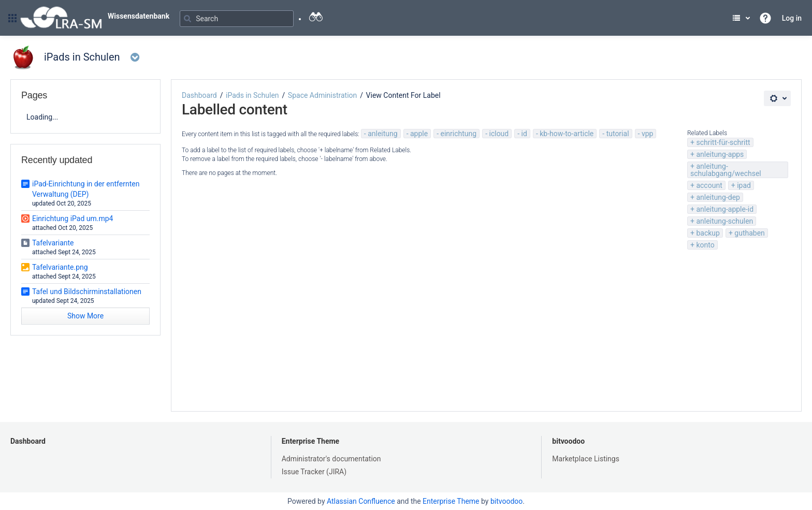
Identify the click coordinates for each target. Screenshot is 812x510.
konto (705, 245)
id (524, 134)
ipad (744, 185)
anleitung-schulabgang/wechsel (726, 170)
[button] (12, 18)
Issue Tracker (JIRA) (314, 472)
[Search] (237, 19)
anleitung (382, 134)
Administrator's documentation (331, 459)
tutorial (618, 134)
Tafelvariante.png (60, 267)
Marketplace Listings (586, 459)
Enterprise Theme (310, 441)
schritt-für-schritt (723, 142)
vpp (648, 134)
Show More (85, 316)
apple (419, 134)
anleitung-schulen (724, 221)
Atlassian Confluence (361, 501)
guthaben (750, 233)
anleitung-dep (718, 197)
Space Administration (322, 95)
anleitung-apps (720, 154)
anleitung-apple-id (725, 209)
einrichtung (459, 134)
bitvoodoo (568, 441)
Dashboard (199, 95)
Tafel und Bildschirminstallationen (87, 292)
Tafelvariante (53, 243)
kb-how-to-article (567, 134)
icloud (499, 134)
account (709, 185)
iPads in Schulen (252, 95)
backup (708, 233)
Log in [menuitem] (792, 18)
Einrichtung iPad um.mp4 (72, 218)
